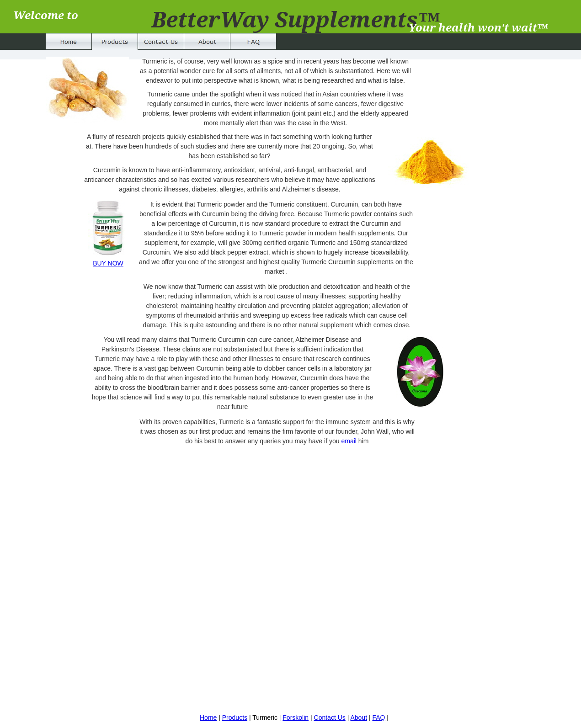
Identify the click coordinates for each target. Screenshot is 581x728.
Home (208, 717)
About (359, 717)
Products (235, 717)
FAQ (378, 717)
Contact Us (330, 717)
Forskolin (296, 717)
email (349, 441)
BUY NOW (108, 263)
